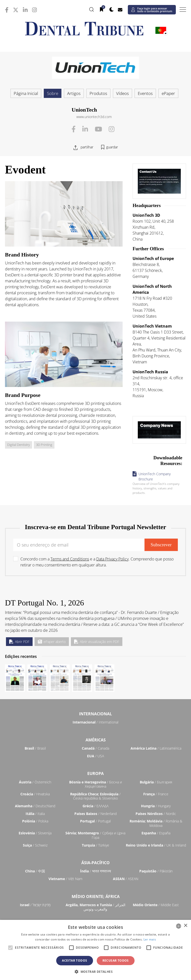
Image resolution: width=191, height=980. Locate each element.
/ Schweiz (35, 845)
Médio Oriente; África (96, 896)
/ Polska (35, 821)
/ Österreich (35, 782)
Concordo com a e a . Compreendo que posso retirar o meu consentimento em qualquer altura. (97, 562)
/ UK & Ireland (156, 845)
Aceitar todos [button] (74, 960)
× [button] (185, 926)
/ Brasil (35, 748)
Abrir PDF (19, 642)
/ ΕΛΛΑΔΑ (95, 806)
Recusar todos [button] (116, 960)
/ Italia (35, 814)
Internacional (95, 714)
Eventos (145, 93)
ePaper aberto (52, 642)
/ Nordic (156, 814)
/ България (156, 782)
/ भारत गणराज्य (95, 871)
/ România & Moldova (156, 823)
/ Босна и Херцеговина (95, 784)
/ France (156, 794)
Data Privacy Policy (112, 559)
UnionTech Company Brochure (155, 476)
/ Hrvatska (35, 794)
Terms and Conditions (70, 559)
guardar (112, 147)
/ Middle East (156, 905)
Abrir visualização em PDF (97, 642)
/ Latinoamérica (156, 748)
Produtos (98, 93)
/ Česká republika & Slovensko (95, 796)
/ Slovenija (35, 833)
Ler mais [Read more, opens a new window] (150, 939)
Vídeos (122, 93)
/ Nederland (95, 814)
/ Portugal (95, 821)
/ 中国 (35, 871)
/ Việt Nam (65, 879)
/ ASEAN (126, 879)
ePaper (168, 93)
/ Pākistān (156, 871)
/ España (156, 833)
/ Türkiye (95, 845)
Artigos (74, 93)
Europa (95, 773)
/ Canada (95, 748)
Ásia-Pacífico (95, 863)
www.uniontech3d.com (94, 117)
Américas (96, 740)
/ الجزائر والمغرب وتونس (95, 907)
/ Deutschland (35, 806)
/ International (95, 722)
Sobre (53, 93)
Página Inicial (26, 93)
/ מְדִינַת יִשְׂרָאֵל (35, 905)
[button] (95, 972)
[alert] (95, 950)
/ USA (95, 756)
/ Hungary (156, 806)
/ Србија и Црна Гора (95, 835)
